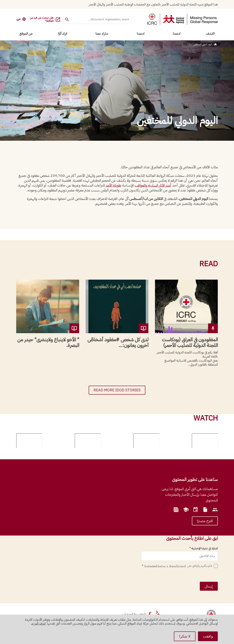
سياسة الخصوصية (155, 566)
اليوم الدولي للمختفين (203, 44)
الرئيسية (215, 44)
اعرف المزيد (38, 624)
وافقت (208, 636)
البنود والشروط (178, 566)
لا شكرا (185, 636)
